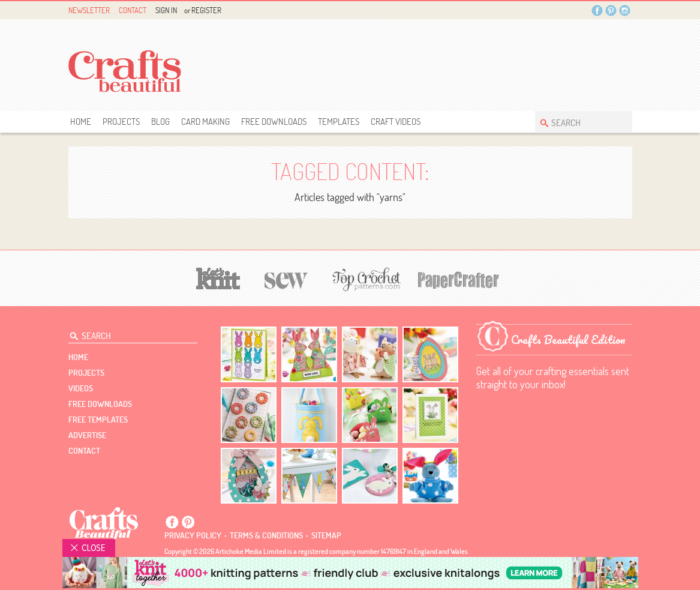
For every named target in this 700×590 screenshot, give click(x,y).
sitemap (326, 535)
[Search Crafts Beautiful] (578, 122)
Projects (121, 122)
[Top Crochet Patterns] (365, 279)
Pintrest (611, 11)
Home (81, 122)
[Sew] (286, 279)
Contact (133, 10)
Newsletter (89, 10)
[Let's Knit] (218, 277)
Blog (160, 122)
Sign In (166, 10)
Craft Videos (396, 122)
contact (84, 451)
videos (81, 388)
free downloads (274, 122)
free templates (98, 420)
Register (206, 10)
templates (339, 122)
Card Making (205, 122)
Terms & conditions (266, 535)
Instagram (625, 11)
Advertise (87, 435)
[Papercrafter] (458, 279)
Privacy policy (193, 535)
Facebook (597, 11)
